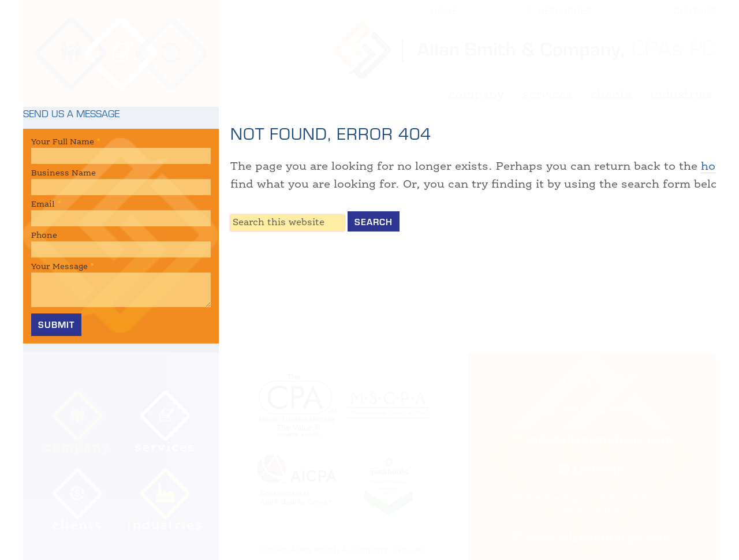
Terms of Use (592, 512)
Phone (44, 236)
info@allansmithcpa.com (592, 440)
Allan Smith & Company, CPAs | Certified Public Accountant (121, 53)
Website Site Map (543, 498)
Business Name (64, 173)
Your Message (63, 267)
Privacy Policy (629, 498)
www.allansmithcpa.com (592, 539)
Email (46, 204)
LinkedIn (592, 471)
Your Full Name (66, 142)
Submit (56, 324)
